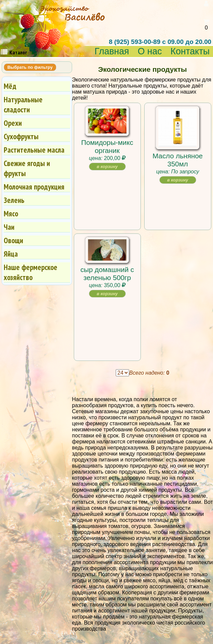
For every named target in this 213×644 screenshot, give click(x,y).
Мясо (11, 213)
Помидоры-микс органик (107, 146)
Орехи (13, 123)
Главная (112, 51)
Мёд (10, 86)
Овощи (13, 240)
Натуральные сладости (23, 104)
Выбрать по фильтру (30, 67)
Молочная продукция (34, 187)
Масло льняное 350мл (178, 160)
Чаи (9, 227)
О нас (150, 51)
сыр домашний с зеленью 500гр (107, 274)
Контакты (190, 51)
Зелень (14, 200)
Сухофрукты (21, 136)
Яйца (11, 254)
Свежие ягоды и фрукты (27, 168)
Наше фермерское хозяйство (31, 272)
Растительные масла (34, 150)
